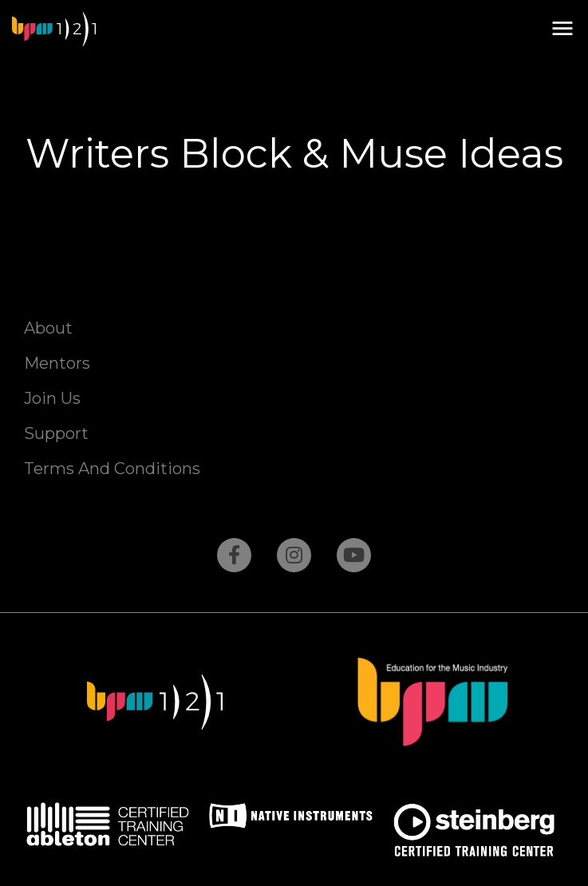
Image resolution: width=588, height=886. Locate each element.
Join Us (52, 398)
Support (56, 433)
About (48, 328)
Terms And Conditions (112, 469)
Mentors (57, 363)
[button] (562, 29)
